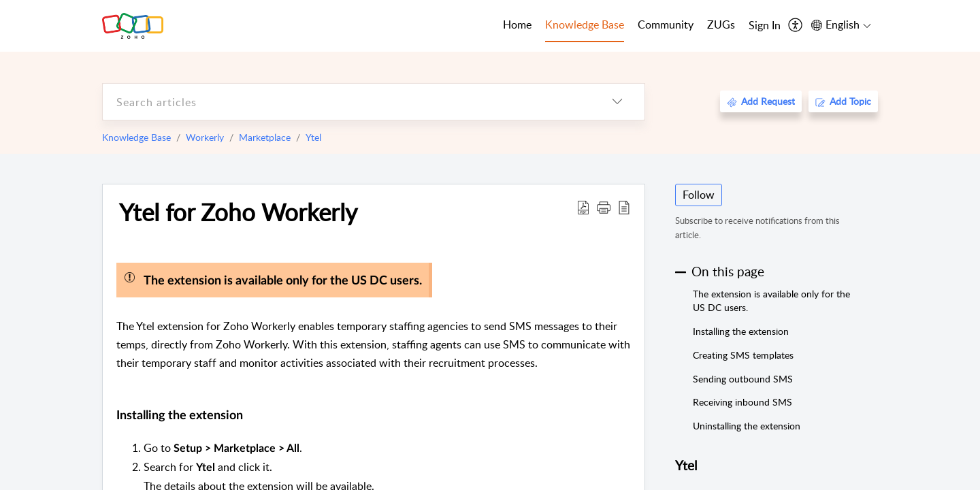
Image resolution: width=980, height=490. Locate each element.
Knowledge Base (136, 137)
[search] (346, 102)
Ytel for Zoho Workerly (238, 212)
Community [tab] (666, 24)
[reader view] (624, 207)
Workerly (205, 137)
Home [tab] (517, 24)
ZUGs (721, 24)
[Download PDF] (583, 207)
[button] (604, 207)
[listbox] (617, 102)
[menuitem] (765, 26)
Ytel (313, 137)
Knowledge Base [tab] (585, 24)
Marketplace (265, 137)
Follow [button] (699, 195)
